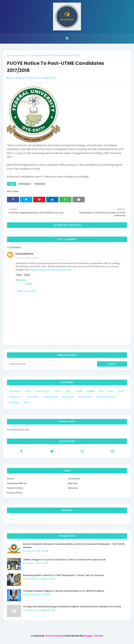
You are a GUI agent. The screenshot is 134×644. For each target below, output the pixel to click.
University (20, 56)
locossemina (25, 254)
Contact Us (74, 479)
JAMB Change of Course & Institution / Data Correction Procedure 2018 (64, 560)
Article (28, 391)
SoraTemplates (55, 636)
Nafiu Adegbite (17, 78)
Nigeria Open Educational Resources (51, 270)
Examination (43, 391)
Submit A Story (15, 488)
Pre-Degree (68, 397)
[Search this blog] (52, 364)
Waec (27, 402)
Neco (111, 391)
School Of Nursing (106, 397)
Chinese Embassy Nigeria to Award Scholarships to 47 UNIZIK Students (64, 591)
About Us (73, 488)
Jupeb (79, 391)
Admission (24, 184)
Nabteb (91, 391)
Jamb (58, 391)
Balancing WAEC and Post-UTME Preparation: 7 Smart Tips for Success (64, 575)
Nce (101, 391)
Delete (27, 275)
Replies (22, 280)
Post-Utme (33, 397)
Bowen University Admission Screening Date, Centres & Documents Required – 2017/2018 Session (74, 546)
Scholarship (85, 397)
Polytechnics (16, 397)
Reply (19, 275)
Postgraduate (50, 397)
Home (10, 56)
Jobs (68, 391)
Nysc (121, 391)
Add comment (26, 291)
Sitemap (73, 483)
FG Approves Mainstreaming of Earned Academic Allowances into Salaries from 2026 (72, 607)
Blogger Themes (93, 636)
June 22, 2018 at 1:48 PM (27, 258)
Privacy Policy (15, 493)
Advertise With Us (17, 483)
